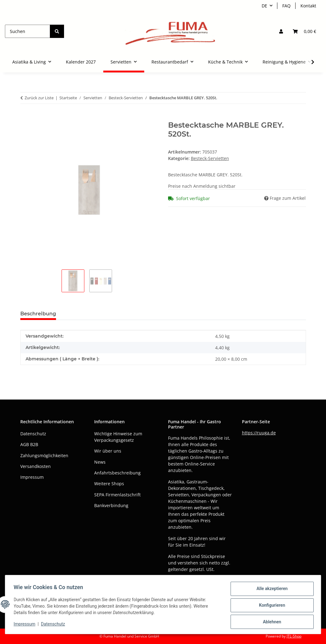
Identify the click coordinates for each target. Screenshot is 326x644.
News (100, 462)
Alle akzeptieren (270, 590)
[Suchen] (28, 31)
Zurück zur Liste (39, 98)
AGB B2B (29, 444)
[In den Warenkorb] (25, 117)
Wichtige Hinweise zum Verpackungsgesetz (118, 437)
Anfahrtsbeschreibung (117, 473)
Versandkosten (36, 466)
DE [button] (264, 6)
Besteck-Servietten (210, 158)
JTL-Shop (294, 636)
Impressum (26, 625)
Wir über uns (108, 451)
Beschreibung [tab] (38, 314)
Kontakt (308, 6)
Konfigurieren (270, 606)
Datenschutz (54, 625)
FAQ (286, 6)
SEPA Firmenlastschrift (117, 495)
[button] (281, 31)
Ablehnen (270, 622)
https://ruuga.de (259, 433)
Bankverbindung (111, 505)
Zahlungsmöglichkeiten (44, 455)
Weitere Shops (109, 484)
